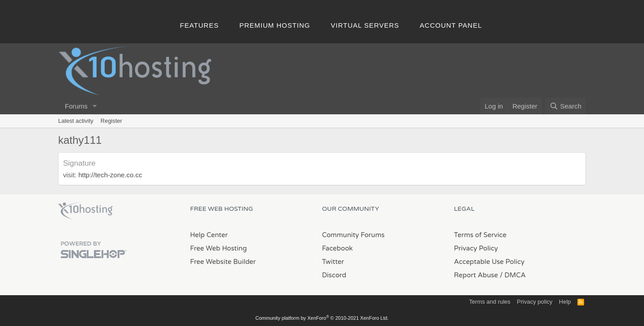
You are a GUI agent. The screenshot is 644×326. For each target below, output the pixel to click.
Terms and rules (490, 302)
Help (565, 302)
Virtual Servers (365, 25)
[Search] (566, 106)
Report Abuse (476, 275)
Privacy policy (535, 302)
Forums (76, 106)
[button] (95, 106)
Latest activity (76, 121)
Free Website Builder (223, 262)
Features (199, 25)
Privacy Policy (476, 248)
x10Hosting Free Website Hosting (85, 211)
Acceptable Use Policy (489, 262)
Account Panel (451, 25)
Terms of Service (480, 235)
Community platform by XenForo (322, 318)
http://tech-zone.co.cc (109, 175)
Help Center (209, 235)
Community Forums (353, 235)
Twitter (333, 262)
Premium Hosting (275, 25)
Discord (334, 275)
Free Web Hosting (218, 248)
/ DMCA (513, 275)
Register (111, 121)
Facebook (337, 248)
